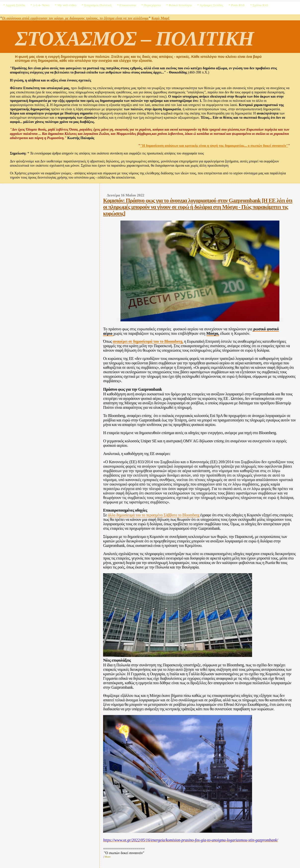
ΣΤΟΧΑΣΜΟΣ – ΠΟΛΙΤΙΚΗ (134, 38)
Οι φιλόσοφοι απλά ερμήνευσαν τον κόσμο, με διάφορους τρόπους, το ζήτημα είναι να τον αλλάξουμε (75, 18)
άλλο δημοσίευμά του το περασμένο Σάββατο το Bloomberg (153, 515)
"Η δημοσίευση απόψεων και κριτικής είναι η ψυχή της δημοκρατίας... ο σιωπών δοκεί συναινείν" (214, 146)
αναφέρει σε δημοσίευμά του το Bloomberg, (148, 341)
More (107, 857)
